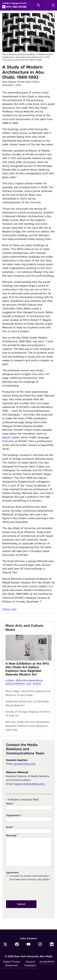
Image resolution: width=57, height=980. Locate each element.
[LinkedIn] (52, 945)
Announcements (15, 684)
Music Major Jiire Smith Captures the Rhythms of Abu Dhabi (28, 693)
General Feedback (30, 963)
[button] (39, 5)
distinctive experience (29, 680)
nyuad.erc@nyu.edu (25, 764)
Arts (14, 609)
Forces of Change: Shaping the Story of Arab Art (28, 714)
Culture (10, 680)
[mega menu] (52, 5)
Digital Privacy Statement (12, 963)
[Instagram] (40, 945)
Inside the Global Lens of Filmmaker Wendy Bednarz (27, 703)
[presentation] (29, 891)
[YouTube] (29, 945)
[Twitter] (5, 945)
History (6, 609)
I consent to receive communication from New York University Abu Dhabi (30, 878)
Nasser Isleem (11, 437)
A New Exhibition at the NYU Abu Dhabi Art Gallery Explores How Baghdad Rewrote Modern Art (27, 669)
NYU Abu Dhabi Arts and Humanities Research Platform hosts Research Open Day (27, 726)
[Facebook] (17, 945)
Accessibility (47, 962)
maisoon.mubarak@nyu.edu (29, 784)
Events (37, 684)
